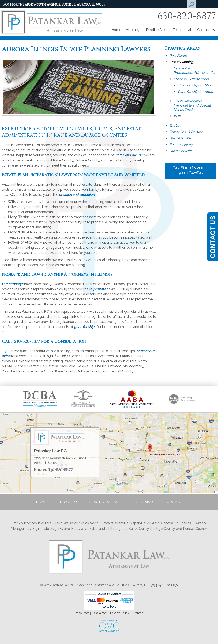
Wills (177, 116)
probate (99, 289)
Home (116, 30)
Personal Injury (181, 145)
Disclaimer (100, 613)
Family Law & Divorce (186, 132)
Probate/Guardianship (191, 79)
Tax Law (176, 126)
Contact (174, 502)
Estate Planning (181, 62)
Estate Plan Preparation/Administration (195, 70)
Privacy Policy (120, 613)
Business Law (180, 138)
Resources (82, 613)
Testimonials (183, 30)
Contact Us (206, 30)
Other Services (181, 151)
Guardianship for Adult (195, 92)
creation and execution (77, 195)
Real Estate (178, 56)
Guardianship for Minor (196, 85)
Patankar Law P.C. (129, 155)
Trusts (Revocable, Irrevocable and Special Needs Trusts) (192, 105)
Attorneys (134, 30)
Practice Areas (157, 30)
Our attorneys (12, 284)
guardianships (85, 327)
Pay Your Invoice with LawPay (191, 171)
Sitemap (138, 613)
